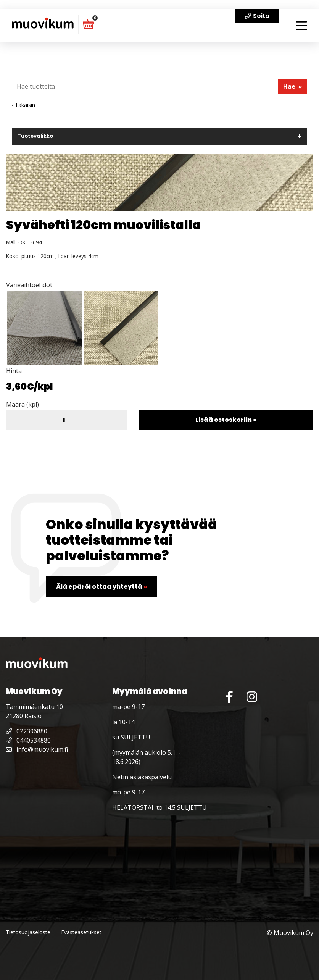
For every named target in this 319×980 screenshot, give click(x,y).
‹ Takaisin (23, 105)
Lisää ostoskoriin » (226, 420)
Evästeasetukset (81, 932)
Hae (293, 86)
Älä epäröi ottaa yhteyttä (101, 587)
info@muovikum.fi (37, 749)
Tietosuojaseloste (28, 932)
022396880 (27, 731)
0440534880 (28, 740)
